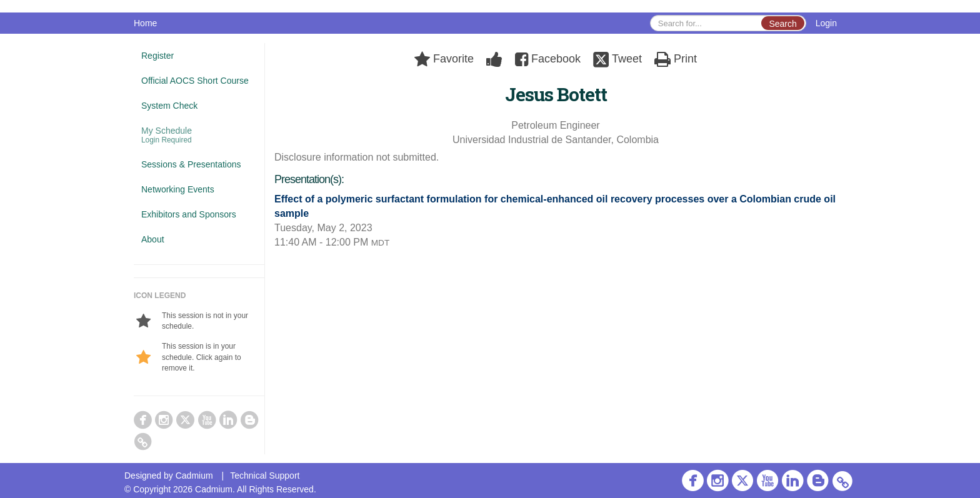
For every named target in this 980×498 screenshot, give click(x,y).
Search (782, 24)
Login (826, 23)
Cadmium (194, 476)
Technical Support (265, 476)
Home (145, 23)
